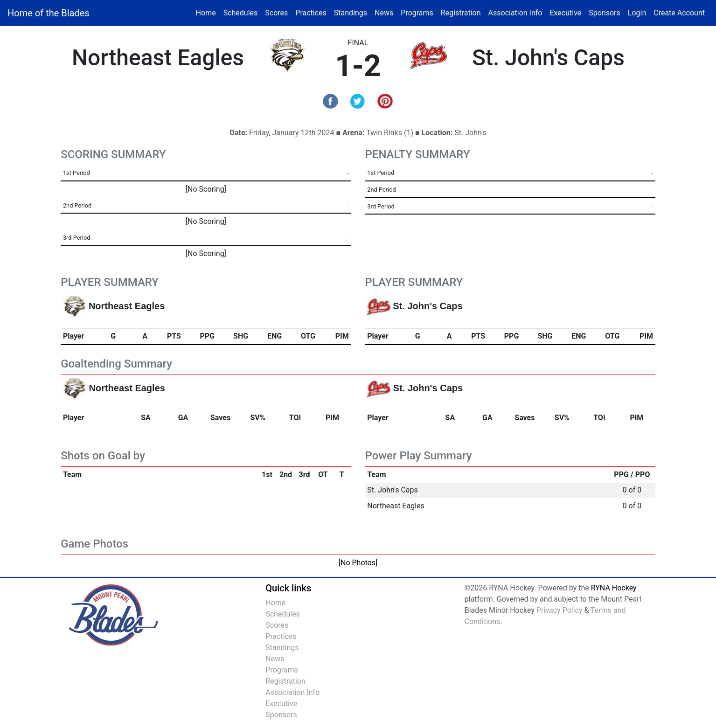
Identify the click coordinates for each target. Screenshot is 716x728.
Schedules (241, 13)
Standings (351, 13)
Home (206, 13)
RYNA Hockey (614, 588)
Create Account (679, 13)
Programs (417, 13)
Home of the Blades (49, 13)
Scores (278, 12)
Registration (461, 13)
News (384, 13)
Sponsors (605, 13)
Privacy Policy (560, 610)
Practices (313, 12)
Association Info (515, 13)
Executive (565, 13)
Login (637, 13)
